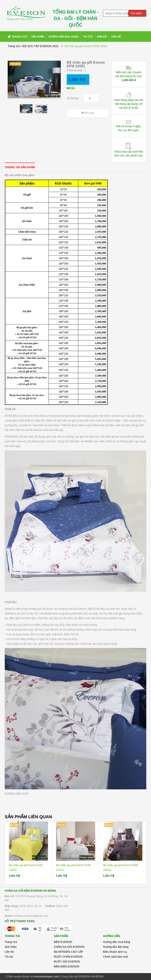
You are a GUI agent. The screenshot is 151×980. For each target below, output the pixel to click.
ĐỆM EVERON (63, 942)
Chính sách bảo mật (115, 957)
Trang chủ (14, 46)
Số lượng (72, 98)
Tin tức (9, 957)
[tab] (20, 167)
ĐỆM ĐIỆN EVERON (67, 966)
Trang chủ (11, 942)
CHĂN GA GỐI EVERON (69, 947)
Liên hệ (9, 952)
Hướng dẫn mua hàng (116, 942)
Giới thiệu (11, 947)
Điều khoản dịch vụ (115, 952)
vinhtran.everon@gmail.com (31, 916)
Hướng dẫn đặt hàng (116, 947)
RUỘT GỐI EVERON (67, 962)
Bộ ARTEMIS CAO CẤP (69, 952)
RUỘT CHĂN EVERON (68, 957)
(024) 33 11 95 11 (31, 906)
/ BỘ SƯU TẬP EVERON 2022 (40, 46)
